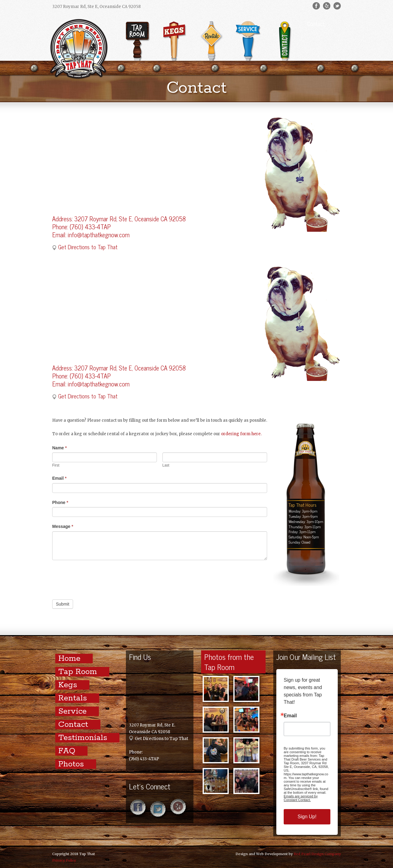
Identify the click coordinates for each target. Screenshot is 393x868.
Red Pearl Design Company (317, 854)
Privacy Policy (64, 860)
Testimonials (83, 738)
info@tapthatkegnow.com (99, 235)
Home (69, 659)
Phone (60, 502)
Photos (71, 764)
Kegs (68, 685)
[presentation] (99, 578)
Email (59, 478)
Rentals (73, 698)
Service (72, 711)
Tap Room (78, 672)
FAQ (67, 751)
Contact (316, 24)
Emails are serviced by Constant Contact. (301, 798)
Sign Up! (307, 817)
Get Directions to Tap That (88, 247)
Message (63, 526)
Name (59, 448)
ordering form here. (241, 434)
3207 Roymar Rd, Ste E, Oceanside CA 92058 (130, 219)
